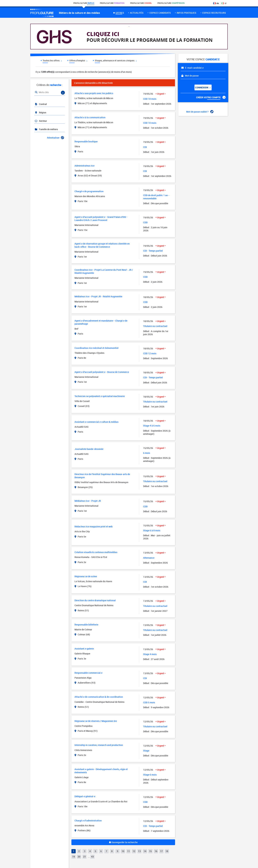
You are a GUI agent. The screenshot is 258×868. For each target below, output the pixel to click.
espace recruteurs (214, 13)
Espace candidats (160, 13)
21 (85, 857)
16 (156, 851)
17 (161, 851)
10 (123, 851)
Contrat (41, 104)
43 (92, 857)
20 (79, 857)
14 (145, 851)
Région (40, 112)
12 (134, 851)
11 (129, 851)
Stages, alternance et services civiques (116, 60)
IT (224, 3)
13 (139, 851)
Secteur (41, 121)
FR (216, 3)
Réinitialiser (56, 138)
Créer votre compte (211, 97)
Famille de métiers (46, 129)
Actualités (137, 13)
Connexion (203, 87)
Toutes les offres (52, 60)
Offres (120, 13)
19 (74, 857)
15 (150, 851)
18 (167, 851)
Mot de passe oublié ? (200, 112)
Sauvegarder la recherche (123, 842)
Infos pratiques (187, 13)
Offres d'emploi (78, 60)
